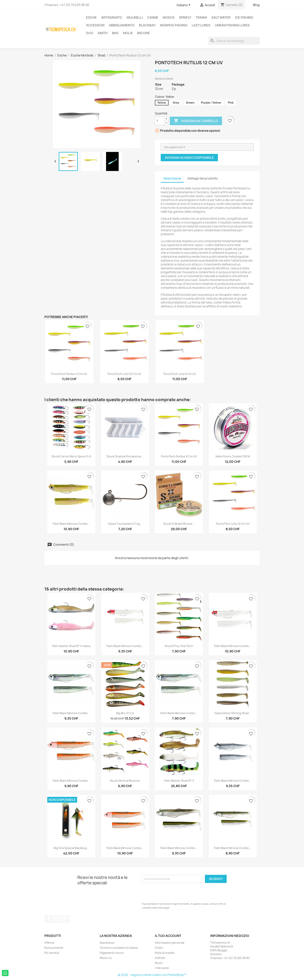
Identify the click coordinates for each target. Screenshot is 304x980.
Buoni (159, 963)
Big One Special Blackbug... (71, 848)
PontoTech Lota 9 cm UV (180, 374)
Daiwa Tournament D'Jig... (125, 524)
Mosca (169, 17)
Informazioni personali (170, 943)
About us (106, 958)
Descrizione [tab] (172, 178)
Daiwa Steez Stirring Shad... (233, 713)
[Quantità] (160, 121)
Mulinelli (135, 17)
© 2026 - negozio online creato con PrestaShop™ (152, 975)
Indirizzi (160, 958)
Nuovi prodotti (54, 948)
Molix (128, 33)
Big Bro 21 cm (125, 713)
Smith (103, 33)
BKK (115, 33)
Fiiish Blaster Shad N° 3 (179, 781)
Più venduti (52, 953)
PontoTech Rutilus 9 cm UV (69, 374)
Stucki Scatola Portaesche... (125, 456)
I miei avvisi (162, 968)
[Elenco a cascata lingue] (184, 5)
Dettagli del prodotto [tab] (203, 178)
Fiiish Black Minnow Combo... (71, 524)
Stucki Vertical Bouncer (125, 781)
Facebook (49, 919)
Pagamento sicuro (112, 953)
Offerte (49, 943)
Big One (144, 33)
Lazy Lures (201, 25)
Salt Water (221, 17)
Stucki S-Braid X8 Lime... (179, 524)
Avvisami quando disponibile (189, 158)
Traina (201, 17)
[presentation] (171, 892)
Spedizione (107, 943)
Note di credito (165, 953)
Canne (153, 17)
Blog (256, 5)
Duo (90, 33)
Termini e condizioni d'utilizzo (119, 948)
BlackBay (147, 25)
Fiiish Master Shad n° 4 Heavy (71, 646)
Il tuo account (168, 936)
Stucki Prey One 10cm (179, 646)
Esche (91, 17)
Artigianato (112, 17)
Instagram (66, 919)
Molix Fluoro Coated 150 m (233, 456)
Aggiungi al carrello (196, 121)
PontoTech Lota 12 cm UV (124, 374)
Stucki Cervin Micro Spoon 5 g (71, 456)
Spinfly (185, 17)
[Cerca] (234, 41)
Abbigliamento (122, 25)
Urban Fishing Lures (232, 25)
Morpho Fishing (174, 25)
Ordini (159, 948)
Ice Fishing (244, 17)
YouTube (57, 919)
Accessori (95, 25)
